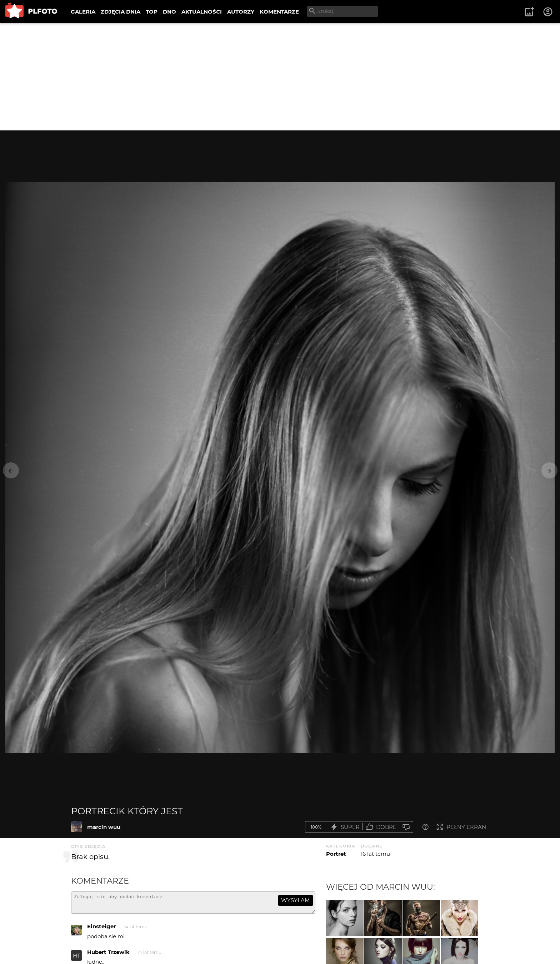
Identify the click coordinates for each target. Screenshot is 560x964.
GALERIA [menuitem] (83, 12)
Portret (336, 854)
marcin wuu (104, 827)
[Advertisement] (280, 77)
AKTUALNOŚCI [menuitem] (202, 12)
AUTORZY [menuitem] (241, 12)
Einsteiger (101, 930)
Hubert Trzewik (108, 955)
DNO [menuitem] (169, 12)
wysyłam (295, 900)
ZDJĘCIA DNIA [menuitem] (121, 12)
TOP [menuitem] (152, 12)
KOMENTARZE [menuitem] (279, 12)
